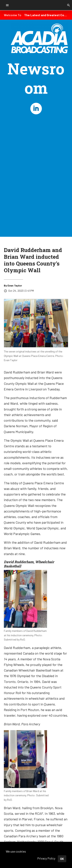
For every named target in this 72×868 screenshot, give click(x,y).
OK (62, 859)
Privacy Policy (46, 858)
